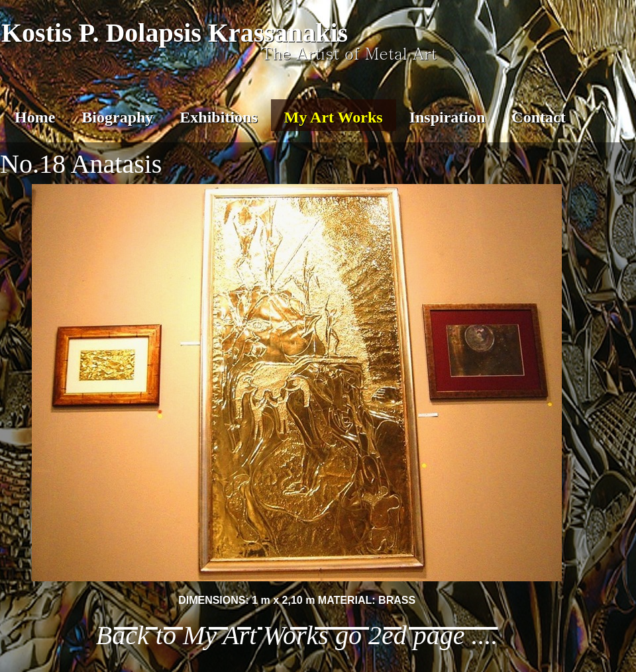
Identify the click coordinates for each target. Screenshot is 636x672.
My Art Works (334, 117)
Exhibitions (218, 117)
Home (35, 117)
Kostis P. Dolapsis (101, 33)
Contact (538, 117)
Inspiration (448, 117)
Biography (117, 117)
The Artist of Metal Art (349, 53)
